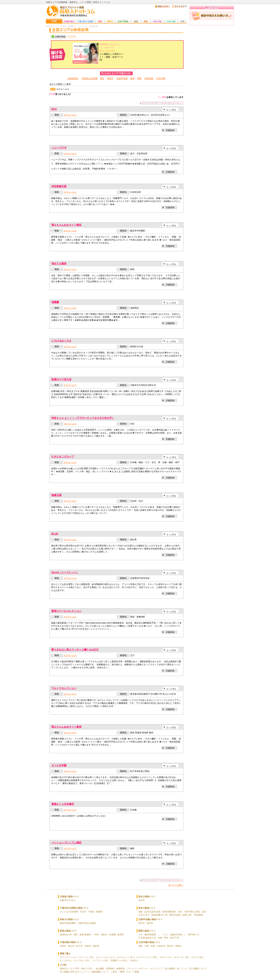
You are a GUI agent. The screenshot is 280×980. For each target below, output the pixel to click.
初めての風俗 (59, 263)
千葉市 (91, 912)
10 (169, 103)
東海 (132, 78)
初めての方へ (87, 969)
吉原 (204, 912)
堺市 (166, 938)
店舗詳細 (170, 130)
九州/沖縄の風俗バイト (149, 942)
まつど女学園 (59, 765)
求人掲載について (198, 969)
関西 (139, 78)
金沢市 (142, 923)
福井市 (150, 923)
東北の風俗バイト (147, 897)
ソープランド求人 (100, 961)
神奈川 (110, 78)
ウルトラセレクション (64, 688)
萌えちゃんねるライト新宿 (66, 727)
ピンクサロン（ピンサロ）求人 (75, 961)
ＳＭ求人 (134, 961)
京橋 (160, 938)
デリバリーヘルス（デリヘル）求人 (77, 957)
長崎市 (178, 946)
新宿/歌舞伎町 (169, 912)
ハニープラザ (59, 148)
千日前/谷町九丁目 (147, 938)
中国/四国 (149, 78)
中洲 (153, 946)
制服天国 (56, 495)
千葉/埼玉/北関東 (89, 78)
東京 (102, 78)
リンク (184, 969)
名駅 (76, 935)
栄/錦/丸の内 (66, 935)
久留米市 (161, 946)
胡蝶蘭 (55, 302)
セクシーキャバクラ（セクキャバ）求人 (115, 957)
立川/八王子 (144, 915)
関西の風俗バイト (147, 931)
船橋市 (99, 912)
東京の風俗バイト (147, 908)
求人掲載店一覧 (172, 969)
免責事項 (121, 969)
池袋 (141, 912)
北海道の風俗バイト (69, 897)
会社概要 (100, 969)
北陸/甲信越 (122, 78)
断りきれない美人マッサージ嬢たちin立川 (75, 650)
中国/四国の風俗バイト (71, 942)
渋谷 (180, 912)
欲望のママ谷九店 (61, 379)
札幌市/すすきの (68, 900)
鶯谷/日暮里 (175, 915)
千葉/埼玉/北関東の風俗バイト (74, 908)
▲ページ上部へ (176, 885)
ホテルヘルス (70, 115)
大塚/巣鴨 (198, 915)
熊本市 (170, 946)
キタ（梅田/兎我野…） (149, 935)
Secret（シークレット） (65, 572)
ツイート (72, 36)
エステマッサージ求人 (147, 957)
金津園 (112, 935)
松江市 (79, 946)
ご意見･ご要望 (117, 972)
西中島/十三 (194, 935)
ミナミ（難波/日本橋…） (174, 935)
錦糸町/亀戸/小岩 (160, 915)
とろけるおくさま (61, 341)
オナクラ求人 (198, 957)
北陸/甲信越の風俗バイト (150, 919)
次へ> (180, 103)
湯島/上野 (187, 915)
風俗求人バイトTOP (69, 969)
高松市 (96, 946)
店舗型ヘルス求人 (119, 961)
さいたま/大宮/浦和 (69, 912)
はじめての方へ (163, 6)
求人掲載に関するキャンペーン (75, 972)
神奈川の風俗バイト (69, 919)
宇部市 (88, 946)
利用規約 (110, 969)
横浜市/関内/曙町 (68, 923)
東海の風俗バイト (68, 931)
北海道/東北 (73, 78)
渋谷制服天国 (59, 186)
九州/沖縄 (160, 78)
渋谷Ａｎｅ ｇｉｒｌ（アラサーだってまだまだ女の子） (83, 418)
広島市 (63, 946)
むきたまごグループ (63, 456)
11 (174, 103)
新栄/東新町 (85, 935)
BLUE (55, 534)
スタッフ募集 (133, 972)
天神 (147, 946)
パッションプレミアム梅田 (66, 843)
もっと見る (171, 110)
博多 (141, 946)
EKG (54, 109)
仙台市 (142, 900)
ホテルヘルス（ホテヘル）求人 (174, 957)
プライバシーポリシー (137, 969)
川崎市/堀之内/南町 (87, 923)
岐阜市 (121, 935)
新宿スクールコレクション (66, 611)
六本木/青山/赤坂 (192, 912)
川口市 (83, 912)
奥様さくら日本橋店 (63, 804)
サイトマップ (178, 6)
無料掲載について (100, 972)
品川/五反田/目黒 (153, 912)
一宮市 (96, 935)
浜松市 (104, 935)
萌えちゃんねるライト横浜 (66, 225)
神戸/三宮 (175, 938)
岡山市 (71, 946)
